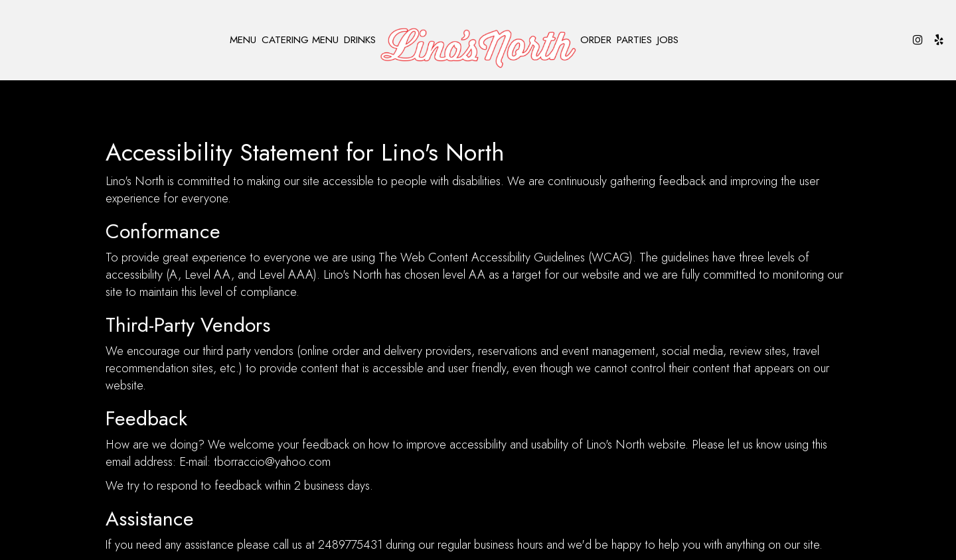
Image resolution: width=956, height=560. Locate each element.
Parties (634, 40)
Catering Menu (300, 40)
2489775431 (350, 545)
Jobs (668, 40)
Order (596, 40)
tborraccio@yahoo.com (272, 462)
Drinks (360, 40)
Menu (243, 40)
